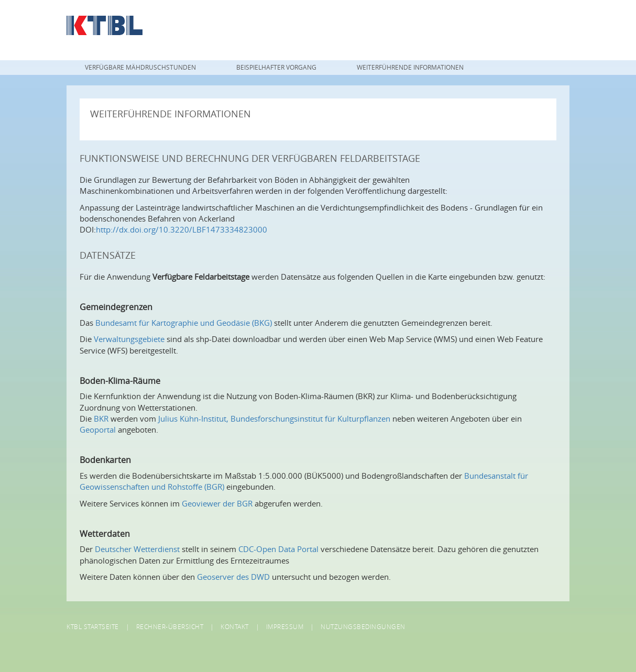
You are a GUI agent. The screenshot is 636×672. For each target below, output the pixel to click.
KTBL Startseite (93, 626)
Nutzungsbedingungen (363, 626)
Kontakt (235, 626)
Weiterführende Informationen (410, 67)
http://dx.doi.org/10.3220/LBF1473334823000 (182, 229)
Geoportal (98, 429)
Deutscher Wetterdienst (137, 549)
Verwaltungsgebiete (129, 339)
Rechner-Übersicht (170, 626)
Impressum (285, 626)
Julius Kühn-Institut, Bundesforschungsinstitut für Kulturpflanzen (274, 418)
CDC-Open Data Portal (278, 549)
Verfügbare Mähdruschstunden (140, 67)
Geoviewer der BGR (217, 503)
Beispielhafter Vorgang (276, 67)
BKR (101, 418)
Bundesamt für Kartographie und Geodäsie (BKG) (184, 323)
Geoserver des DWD (233, 577)
